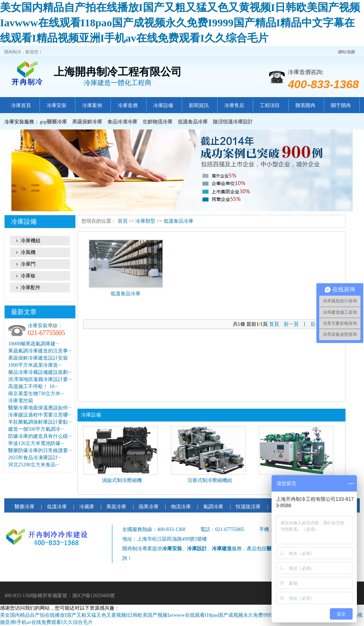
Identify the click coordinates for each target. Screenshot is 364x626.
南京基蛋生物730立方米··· (36, 394)
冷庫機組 (31, 241)
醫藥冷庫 (25, 507)
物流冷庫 (181, 507)
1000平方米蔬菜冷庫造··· (35, 365)
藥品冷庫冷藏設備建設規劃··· (40, 372)
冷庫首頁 (21, 105)
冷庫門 (28, 264)
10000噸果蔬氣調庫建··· (34, 344)
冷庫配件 (31, 288)
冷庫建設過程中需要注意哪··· (40, 415)
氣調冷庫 (213, 507)
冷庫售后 (234, 105)
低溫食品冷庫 (178, 221)
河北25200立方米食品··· (34, 465)
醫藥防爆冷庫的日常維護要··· (40, 450)
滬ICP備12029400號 (93, 596)
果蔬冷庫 (116, 507)
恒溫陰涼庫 (248, 507)
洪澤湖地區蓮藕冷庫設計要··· (40, 379)
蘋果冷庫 (149, 507)
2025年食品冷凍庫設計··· (35, 458)
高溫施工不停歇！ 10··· (33, 386)
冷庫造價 (128, 105)
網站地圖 (347, 52)
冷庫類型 (145, 221)
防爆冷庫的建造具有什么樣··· (40, 436)
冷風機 (28, 252)
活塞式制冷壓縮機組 (210, 480)
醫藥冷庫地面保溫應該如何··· (40, 408)
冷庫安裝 (57, 105)
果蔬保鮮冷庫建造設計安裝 (38, 358)
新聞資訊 (199, 105)
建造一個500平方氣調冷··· (36, 429)
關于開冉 (341, 105)
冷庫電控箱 (21, 401)
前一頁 (291, 324)
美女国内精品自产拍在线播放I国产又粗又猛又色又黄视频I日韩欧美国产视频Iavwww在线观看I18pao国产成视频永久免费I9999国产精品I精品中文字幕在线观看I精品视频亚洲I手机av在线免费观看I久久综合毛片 (180, 23)
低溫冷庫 (57, 507)
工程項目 (270, 105)
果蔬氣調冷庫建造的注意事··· (40, 351)
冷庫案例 (92, 105)
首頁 (123, 221)
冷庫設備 (163, 105)
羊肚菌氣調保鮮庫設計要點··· (40, 422)
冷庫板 (28, 276)
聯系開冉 (305, 105)
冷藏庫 (87, 507)
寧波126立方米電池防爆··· (36, 443)
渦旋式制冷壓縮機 (122, 480)
